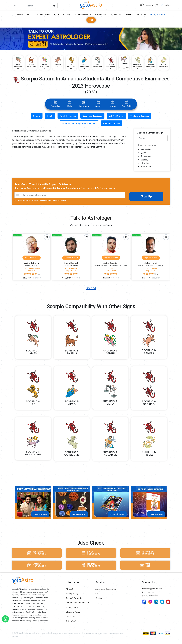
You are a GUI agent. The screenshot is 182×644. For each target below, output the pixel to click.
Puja (56, 15)
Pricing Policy (72, 607)
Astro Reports (82, 15)
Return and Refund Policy (77, 603)
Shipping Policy (73, 612)
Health (50, 116)
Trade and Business (140, 116)
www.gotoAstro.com (151, 596)
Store (66, 15)
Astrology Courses (121, 15)
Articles (142, 15)
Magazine (100, 15)
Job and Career (116, 116)
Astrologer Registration (106, 589)
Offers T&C (71, 621)
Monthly (112, 104)
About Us (70, 589)
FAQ (97, 594)
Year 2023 (127, 104)
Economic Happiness (92, 116)
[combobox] (18, 195)
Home (20, 15)
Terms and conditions (43, 200)
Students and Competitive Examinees (79, 123)
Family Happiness (68, 116)
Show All (91, 288)
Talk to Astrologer (38, 15)
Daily (70, 104)
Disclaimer (71, 617)
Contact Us (101, 598)
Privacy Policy (60, 200)
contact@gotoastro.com (153, 589)
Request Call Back (32, 258)
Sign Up (146, 196)
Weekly (98, 104)
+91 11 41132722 (150, 592)
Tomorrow (84, 104)
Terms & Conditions (75, 598)
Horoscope (157, 15)
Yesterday (55, 104)
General (37, 116)
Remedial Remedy (112, 123)
